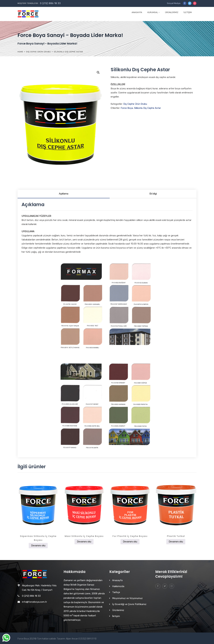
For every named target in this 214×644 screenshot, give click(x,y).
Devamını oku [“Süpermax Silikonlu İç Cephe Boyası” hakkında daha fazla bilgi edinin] (38, 546)
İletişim (188, 12)
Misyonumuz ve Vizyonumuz (127, 598)
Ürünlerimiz (172, 12)
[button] (98, 72)
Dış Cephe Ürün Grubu (39, 52)
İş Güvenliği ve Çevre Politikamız (129, 604)
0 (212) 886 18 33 (50, 3)
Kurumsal (153, 12)
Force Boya (127, 108)
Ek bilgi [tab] (153, 194)
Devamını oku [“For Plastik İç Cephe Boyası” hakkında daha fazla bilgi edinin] (130, 542)
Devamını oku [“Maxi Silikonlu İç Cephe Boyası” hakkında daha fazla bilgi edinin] (84, 542)
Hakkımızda (118, 586)
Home (20, 52)
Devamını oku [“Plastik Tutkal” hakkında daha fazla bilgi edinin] (176, 542)
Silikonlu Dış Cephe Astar (147, 108)
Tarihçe (116, 592)
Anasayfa (137, 12)
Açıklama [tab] (64, 194)
